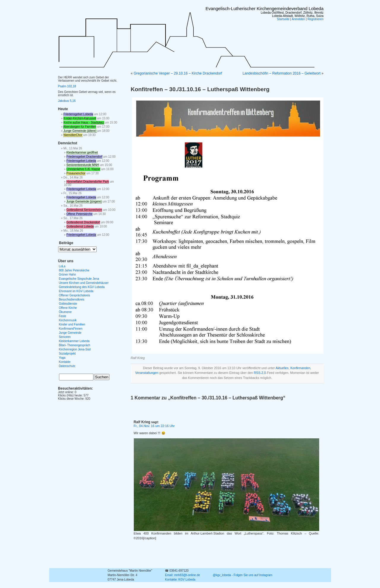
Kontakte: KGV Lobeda (180, 580)
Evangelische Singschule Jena (79, 279)
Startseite (283, 19)
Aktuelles (282, 368)
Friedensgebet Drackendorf (84, 157)
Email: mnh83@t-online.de (182, 575)
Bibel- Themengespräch (74, 345)
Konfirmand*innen (71, 329)
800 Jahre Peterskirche (74, 270)
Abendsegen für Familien (80, 127)
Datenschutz (67, 366)
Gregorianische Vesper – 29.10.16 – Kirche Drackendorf (178, 73)
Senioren (65, 337)
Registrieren (316, 19)
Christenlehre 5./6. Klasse (84, 169)
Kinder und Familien (72, 324)
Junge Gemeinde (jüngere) (84, 201)
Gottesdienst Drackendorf (83, 222)
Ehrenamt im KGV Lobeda (76, 291)
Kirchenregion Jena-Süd (75, 349)
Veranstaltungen (147, 373)
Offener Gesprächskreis (74, 295)
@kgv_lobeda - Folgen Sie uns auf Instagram (243, 575)
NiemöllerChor (73, 135)
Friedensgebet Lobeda (78, 114)
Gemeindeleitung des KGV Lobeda (82, 287)
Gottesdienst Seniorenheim (84, 210)
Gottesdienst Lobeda (80, 226)
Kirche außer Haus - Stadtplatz (84, 123)
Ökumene (65, 312)
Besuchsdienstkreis (71, 299)
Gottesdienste (68, 304)
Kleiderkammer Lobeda (74, 341)
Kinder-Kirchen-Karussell (80, 118)
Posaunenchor (76, 173)
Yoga (62, 358)
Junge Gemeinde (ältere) (80, 131)
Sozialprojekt (67, 354)
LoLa (62, 266)
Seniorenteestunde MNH (83, 165)
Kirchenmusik (68, 320)
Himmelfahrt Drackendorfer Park (88, 182)
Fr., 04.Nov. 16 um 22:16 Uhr (154, 426)
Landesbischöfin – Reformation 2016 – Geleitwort (282, 73)
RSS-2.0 (260, 373)
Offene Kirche (68, 308)
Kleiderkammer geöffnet (82, 152)
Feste (62, 316)
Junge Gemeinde (70, 333)
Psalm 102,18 (67, 86)
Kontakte (65, 362)
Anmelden (298, 19)
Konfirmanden (300, 368)
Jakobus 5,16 (67, 101)
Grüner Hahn (67, 275)
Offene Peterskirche (80, 214)
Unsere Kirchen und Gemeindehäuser (84, 283)
